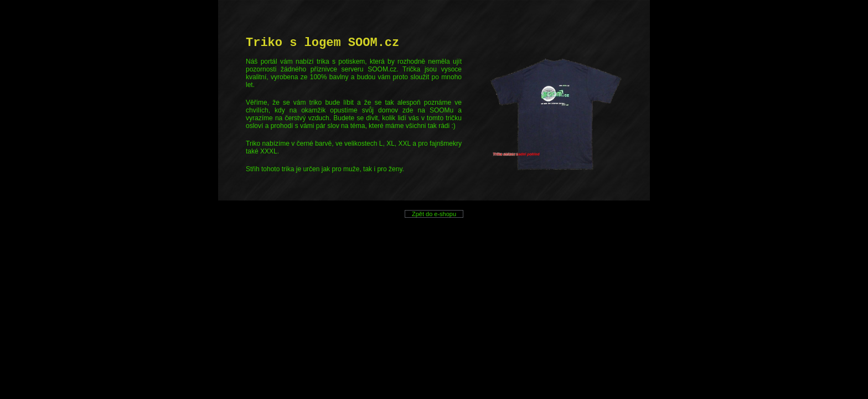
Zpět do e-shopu (434, 214)
